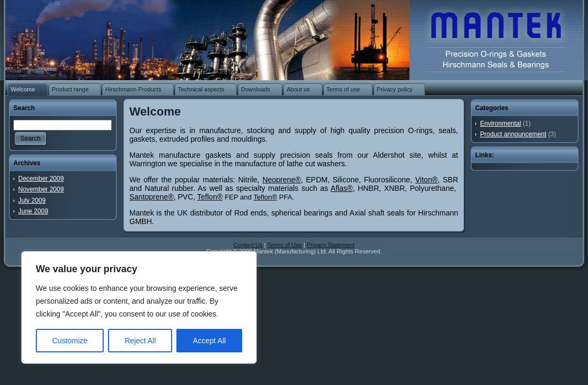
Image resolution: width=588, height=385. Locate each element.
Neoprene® (282, 180)
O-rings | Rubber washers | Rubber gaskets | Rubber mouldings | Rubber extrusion (490, 37)
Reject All (140, 341)
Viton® (427, 180)
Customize (70, 341)
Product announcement (513, 134)
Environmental (501, 124)
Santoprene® (152, 197)
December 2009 (41, 179)
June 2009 (33, 211)
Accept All (209, 341)
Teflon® (210, 197)
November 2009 (41, 189)
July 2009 (32, 201)
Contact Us (248, 245)
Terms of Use (285, 245)
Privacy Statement (331, 245)
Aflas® (342, 188)
